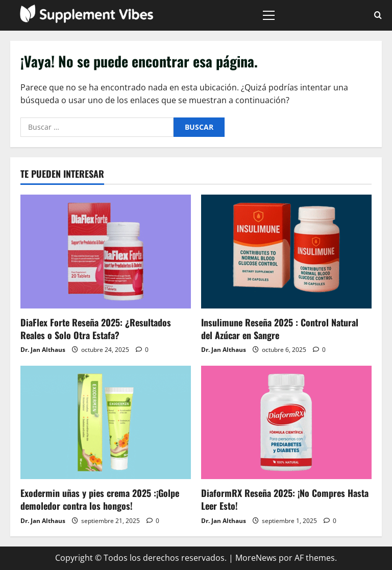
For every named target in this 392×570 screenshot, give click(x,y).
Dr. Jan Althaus (43, 350)
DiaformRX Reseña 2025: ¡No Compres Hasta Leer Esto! (285, 499)
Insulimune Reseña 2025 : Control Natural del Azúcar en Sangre (280, 329)
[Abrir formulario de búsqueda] (378, 15)
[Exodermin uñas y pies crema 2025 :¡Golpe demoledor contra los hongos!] (106, 423)
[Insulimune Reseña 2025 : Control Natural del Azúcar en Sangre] (286, 252)
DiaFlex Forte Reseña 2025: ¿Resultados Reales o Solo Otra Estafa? (96, 329)
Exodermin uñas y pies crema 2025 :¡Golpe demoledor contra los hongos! (100, 499)
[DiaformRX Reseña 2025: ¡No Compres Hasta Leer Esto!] (286, 423)
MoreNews (256, 558)
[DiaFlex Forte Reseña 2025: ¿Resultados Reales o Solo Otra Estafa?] (106, 252)
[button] (269, 15)
